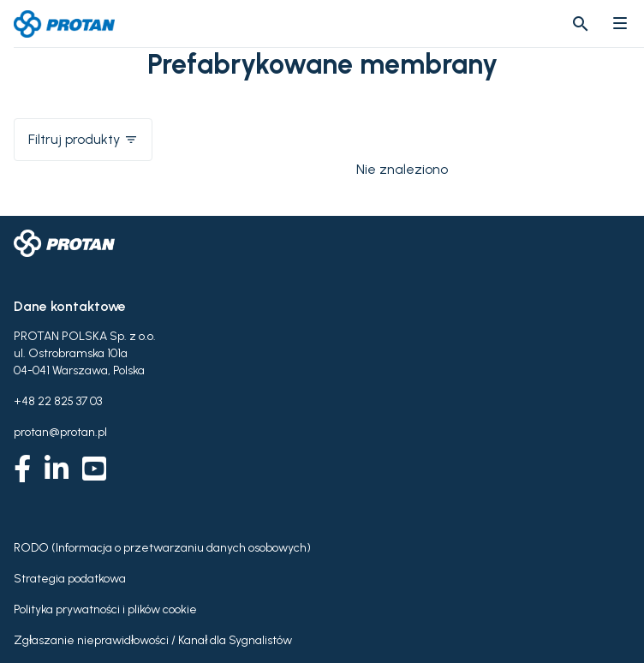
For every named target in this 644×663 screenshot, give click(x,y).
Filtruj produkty (83, 139)
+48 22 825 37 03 (58, 401)
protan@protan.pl (60, 432)
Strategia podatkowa (70, 579)
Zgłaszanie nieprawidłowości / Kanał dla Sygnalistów (153, 640)
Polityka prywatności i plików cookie (105, 609)
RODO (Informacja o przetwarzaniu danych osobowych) (162, 548)
